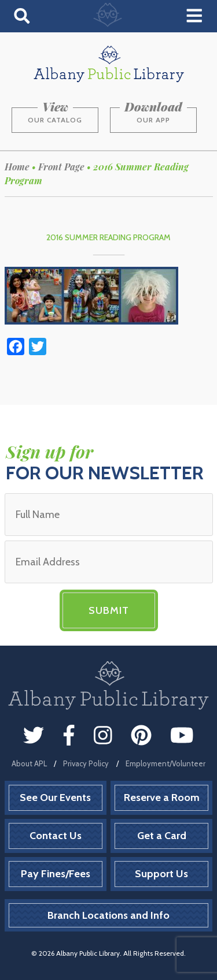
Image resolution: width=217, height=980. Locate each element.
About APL (29, 763)
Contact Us (56, 836)
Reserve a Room (162, 798)
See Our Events (55, 798)
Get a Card (162, 836)
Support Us (161, 874)
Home (17, 167)
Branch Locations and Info (108, 915)
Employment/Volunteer (165, 763)
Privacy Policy (86, 763)
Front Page (61, 167)
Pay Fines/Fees (56, 874)
